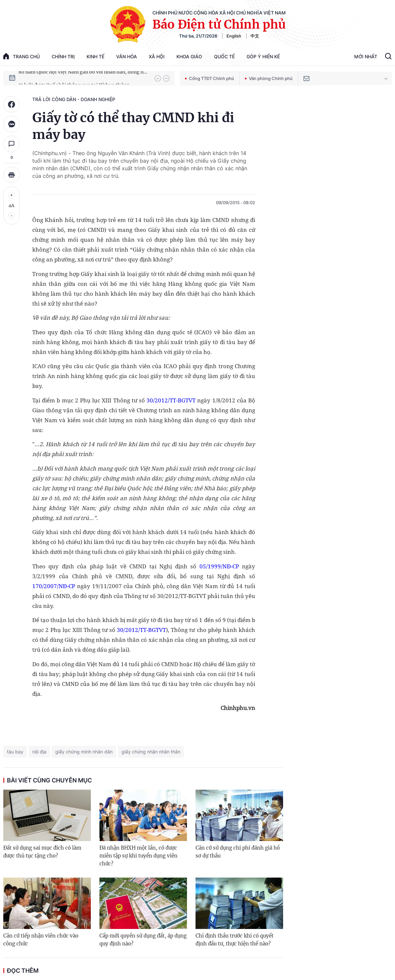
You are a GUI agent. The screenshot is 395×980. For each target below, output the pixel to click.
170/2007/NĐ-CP (54, 586)
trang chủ (22, 56)
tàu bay (15, 752)
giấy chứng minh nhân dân (84, 752)
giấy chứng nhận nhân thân (151, 752)
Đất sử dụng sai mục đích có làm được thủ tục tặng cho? (42, 852)
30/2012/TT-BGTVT (171, 400)
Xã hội (157, 56)
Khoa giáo (189, 56)
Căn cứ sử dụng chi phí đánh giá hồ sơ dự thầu (238, 852)
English (234, 36)
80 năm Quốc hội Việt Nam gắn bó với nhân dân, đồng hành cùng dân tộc (83, 78)
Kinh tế (95, 56)
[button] (158, 78)
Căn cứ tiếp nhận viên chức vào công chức (41, 940)
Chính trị (63, 56)
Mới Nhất (366, 56)
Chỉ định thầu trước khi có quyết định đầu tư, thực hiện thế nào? (235, 940)
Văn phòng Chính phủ (269, 78)
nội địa (39, 752)
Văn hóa (127, 56)
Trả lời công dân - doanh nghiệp (74, 99)
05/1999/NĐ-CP (219, 566)
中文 (255, 36)
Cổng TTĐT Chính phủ (210, 78)
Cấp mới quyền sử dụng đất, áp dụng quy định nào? (143, 940)
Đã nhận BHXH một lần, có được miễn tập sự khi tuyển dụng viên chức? (138, 856)
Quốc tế (224, 56)
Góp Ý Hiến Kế (263, 56)
